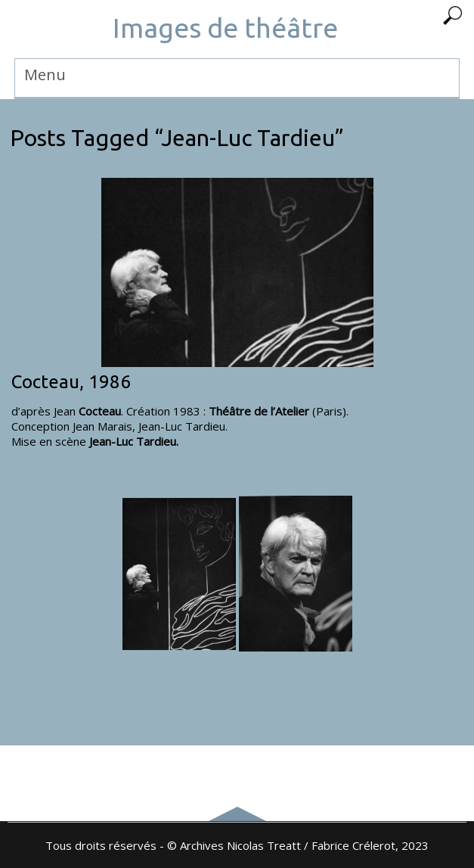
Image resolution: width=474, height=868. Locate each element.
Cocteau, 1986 (71, 382)
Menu (45, 75)
